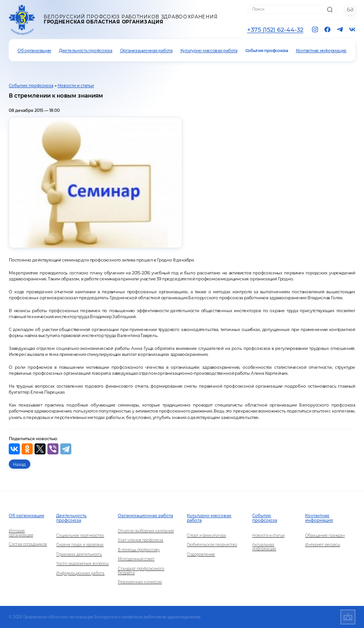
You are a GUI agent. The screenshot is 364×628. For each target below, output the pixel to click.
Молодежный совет (136, 559)
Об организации (34, 50)
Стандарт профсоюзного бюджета (141, 571)
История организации (21, 533)
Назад (19, 464)
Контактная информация (321, 50)
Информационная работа (80, 573)
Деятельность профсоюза (86, 50)
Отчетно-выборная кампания (146, 531)
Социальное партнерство (80, 536)
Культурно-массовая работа (209, 50)
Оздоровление (201, 555)
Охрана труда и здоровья (80, 545)
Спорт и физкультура (206, 536)
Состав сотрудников (28, 544)
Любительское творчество (212, 545)
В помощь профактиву (139, 550)
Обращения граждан (325, 536)
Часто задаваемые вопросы (82, 564)
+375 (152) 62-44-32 (275, 30)
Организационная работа (146, 50)
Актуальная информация (264, 547)
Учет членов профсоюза (141, 540)
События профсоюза (267, 50)
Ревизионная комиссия (140, 582)
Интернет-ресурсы (323, 545)
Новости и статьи (76, 85)
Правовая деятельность (79, 555)
